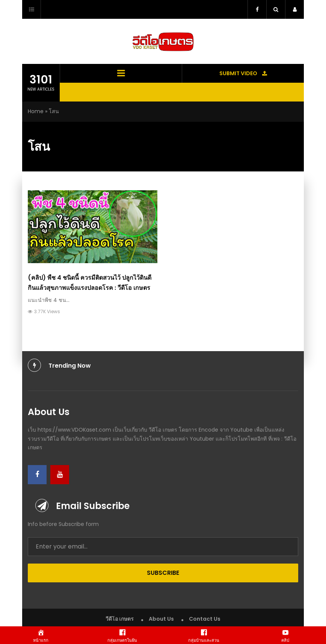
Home (36, 111)
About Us (161, 619)
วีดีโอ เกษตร (120, 619)
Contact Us (205, 619)
